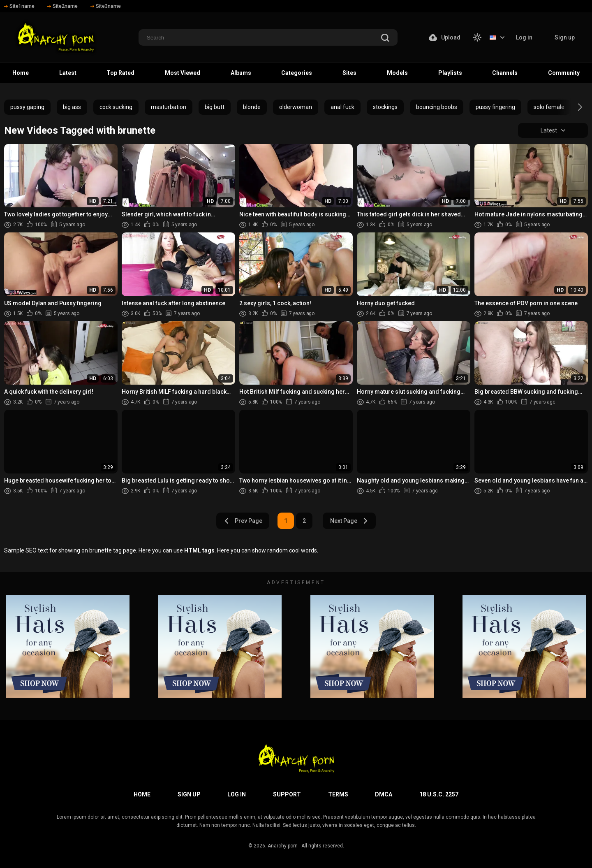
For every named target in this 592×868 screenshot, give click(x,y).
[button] (572, 107)
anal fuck (342, 107)
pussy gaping (27, 107)
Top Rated (120, 73)
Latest (68, 73)
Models (397, 73)
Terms (338, 794)
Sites (349, 73)
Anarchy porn (283, 846)
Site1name (19, 6)
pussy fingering (495, 107)
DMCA (384, 794)
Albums (241, 73)
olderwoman (296, 107)
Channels (505, 73)
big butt (215, 107)
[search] (385, 38)
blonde (252, 107)
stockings (385, 107)
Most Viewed (183, 73)
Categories (297, 73)
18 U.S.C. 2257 (439, 794)
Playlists (450, 73)
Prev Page (243, 521)
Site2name (62, 6)
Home (21, 73)
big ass (72, 107)
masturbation (169, 107)
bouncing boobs (437, 107)
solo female (549, 107)
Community (564, 73)
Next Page (349, 521)
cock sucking (116, 107)
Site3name (106, 6)
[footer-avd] (68, 646)
